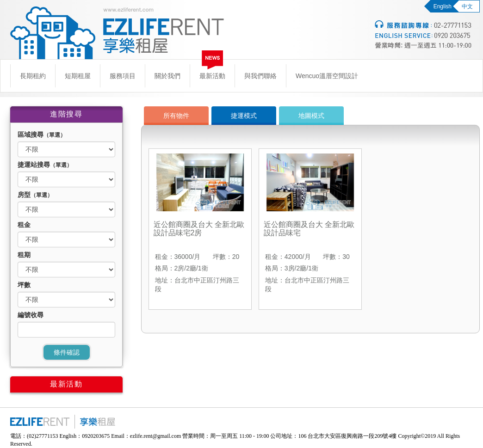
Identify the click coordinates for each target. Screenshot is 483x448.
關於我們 (167, 76)
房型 (35, 195)
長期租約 (33, 76)
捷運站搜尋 (45, 165)
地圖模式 (311, 116)
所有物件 (176, 116)
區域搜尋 (42, 135)
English (443, 6)
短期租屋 (78, 76)
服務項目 (123, 76)
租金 (24, 225)
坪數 (24, 285)
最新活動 (212, 76)
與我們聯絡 (260, 76)
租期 (24, 255)
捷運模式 (244, 116)
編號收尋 (31, 315)
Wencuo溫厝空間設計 (327, 76)
